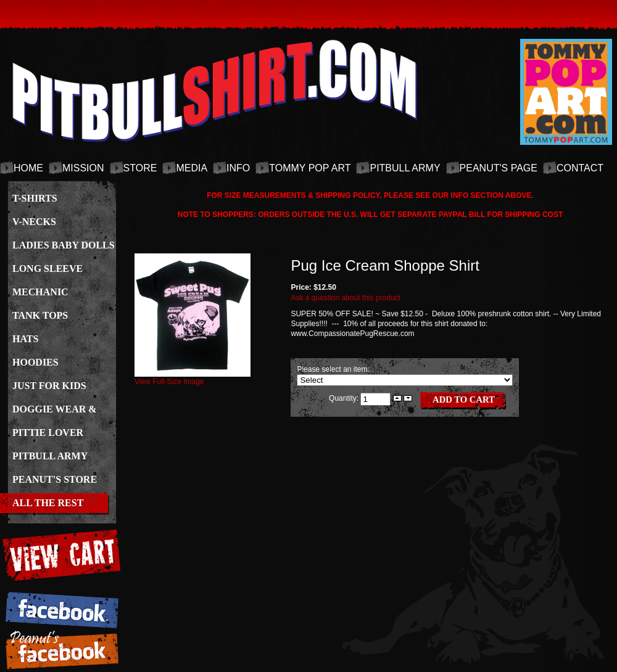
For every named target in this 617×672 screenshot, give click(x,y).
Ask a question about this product (345, 298)
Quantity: (345, 398)
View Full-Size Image (193, 378)
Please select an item (332, 369)
